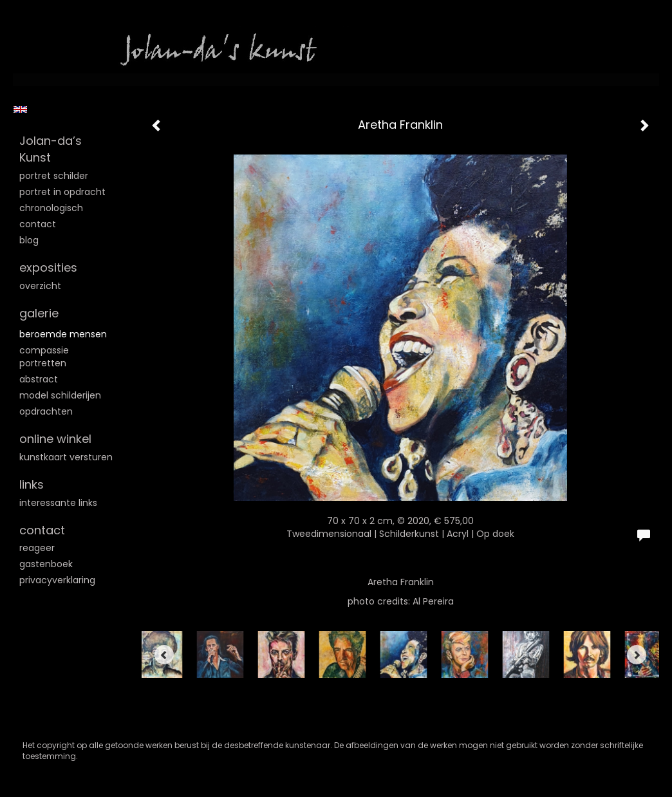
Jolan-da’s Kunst (51, 149)
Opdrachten (46, 411)
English (20, 109)
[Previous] (164, 655)
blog (29, 240)
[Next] (637, 655)
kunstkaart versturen (66, 457)
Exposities (48, 267)
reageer (37, 548)
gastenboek (46, 564)
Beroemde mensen (63, 334)
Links (32, 484)
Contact (38, 224)
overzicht (40, 286)
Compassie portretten (44, 357)
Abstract (39, 379)
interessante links (58, 503)
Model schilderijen (60, 395)
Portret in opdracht (62, 192)
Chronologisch (51, 208)
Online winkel (55, 439)
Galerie (39, 313)
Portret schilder (54, 176)
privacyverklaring (57, 580)
